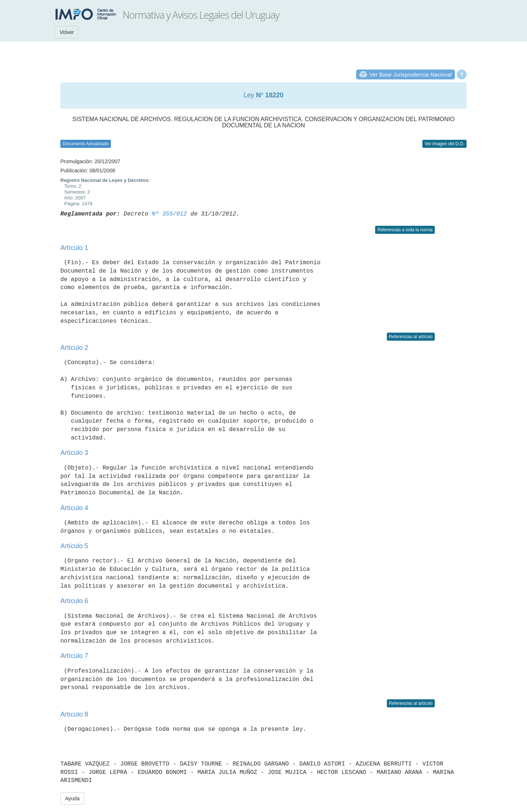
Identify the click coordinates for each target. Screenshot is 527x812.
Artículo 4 (74, 508)
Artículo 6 (74, 601)
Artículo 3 (74, 453)
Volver (67, 32)
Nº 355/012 (169, 214)
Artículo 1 (74, 248)
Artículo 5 (74, 546)
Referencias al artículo (411, 337)
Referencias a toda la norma (405, 230)
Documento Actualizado (86, 144)
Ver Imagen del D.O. (444, 144)
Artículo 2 (74, 348)
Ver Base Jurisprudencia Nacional (410, 74)
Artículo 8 (74, 714)
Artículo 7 (74, 656)
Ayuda (72, 798)
